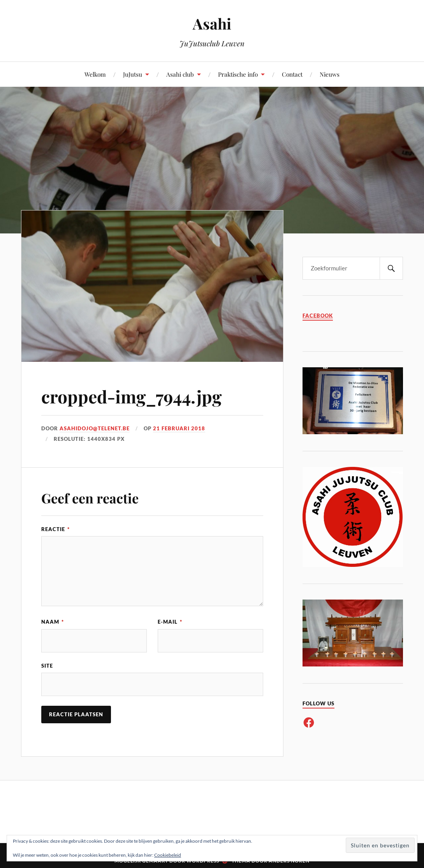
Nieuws (330, 74)
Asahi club (180, 74)
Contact (292, 74)
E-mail (170, 622)
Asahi (212, 24)
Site (47, 666)
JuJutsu (133, 74)
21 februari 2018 (179, 428)
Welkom (95, 74)
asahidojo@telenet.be (95, 428)
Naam (53, 622)
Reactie (55, 529)
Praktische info (238, 74)
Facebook (318, 316)
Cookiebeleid (168, 855)
